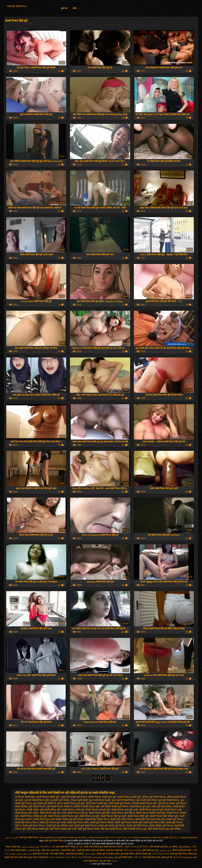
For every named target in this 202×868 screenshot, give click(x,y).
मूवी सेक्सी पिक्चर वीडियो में (60, 807)
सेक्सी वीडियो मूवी (68, 850)
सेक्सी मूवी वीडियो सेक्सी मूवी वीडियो (91, 850)
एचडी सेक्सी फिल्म (91, 861)
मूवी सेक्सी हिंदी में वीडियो (66, 847)
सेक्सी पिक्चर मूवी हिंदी (99, 813)
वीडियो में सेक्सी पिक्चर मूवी (87, 807)
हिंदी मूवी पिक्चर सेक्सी (89, 829)
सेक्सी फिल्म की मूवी (41, 854)
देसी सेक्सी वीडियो (57, 854)
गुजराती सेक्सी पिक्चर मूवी (37, 800)
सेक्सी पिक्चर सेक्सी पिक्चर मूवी (63, 816)
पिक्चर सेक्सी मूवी (13, 847)
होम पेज (64, 8)
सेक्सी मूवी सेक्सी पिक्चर (86, 826)
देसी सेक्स (14, 857)
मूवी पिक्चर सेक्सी (166, 803)
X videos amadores (188, 838)
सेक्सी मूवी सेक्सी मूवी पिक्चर (112, 826)
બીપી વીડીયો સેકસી (160, 854)
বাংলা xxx (128, 850)
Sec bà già (57, 838)
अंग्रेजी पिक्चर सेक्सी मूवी (47, 797)
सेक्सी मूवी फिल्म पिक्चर (34, 826)
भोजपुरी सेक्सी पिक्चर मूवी (144, 803)
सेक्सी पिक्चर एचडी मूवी (73, 810)
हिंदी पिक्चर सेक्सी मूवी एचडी (63, 829)
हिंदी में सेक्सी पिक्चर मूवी (135, 829)
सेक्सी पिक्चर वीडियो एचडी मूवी (151, 813)
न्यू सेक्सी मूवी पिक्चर (60, 800)
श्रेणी (74, 8)
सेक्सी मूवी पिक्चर (175, 819)
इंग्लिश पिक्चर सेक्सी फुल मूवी (102, 797)
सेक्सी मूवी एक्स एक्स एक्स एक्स (150, 819)
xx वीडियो (173, 847)
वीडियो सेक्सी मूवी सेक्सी (182, 850)
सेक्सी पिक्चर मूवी (173, 810)
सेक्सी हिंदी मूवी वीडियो (75, 854)
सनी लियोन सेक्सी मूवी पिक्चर (115, 807)
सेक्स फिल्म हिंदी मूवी (114, 850)
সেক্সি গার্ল (138, 857)
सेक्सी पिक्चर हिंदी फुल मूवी (113, 816)
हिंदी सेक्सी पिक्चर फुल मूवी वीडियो (164, 829)
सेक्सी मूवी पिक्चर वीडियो (102, 822)
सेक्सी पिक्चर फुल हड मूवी (151, 810)
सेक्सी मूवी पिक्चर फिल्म (26, 822)
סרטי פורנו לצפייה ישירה (121, 838)
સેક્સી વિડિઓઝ (85, 857)
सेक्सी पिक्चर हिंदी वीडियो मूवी (164, 816)
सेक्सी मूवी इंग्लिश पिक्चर (122, 819)
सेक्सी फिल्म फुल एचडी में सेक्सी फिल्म (34, 857)
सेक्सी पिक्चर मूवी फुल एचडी (53, 813)
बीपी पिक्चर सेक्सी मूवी (97, 803)
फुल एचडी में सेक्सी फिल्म (123, 800)
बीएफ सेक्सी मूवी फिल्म (159, 847)
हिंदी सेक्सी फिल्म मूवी (151, 857)
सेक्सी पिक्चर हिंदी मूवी (138, 816)
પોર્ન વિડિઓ (178, 857)
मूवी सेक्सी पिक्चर (37, 807)
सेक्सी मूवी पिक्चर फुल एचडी (53, 822)
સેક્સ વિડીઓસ (57, 857)
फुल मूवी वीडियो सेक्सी (123, 857)
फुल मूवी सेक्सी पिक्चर (169, 800)
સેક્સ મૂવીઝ (90, 854)
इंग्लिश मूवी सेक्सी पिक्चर (154, 797)
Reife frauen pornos (72, 838)
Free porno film (102, 838)
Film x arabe (88, 838)
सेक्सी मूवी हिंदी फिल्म (178, 854)
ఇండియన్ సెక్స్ (34, 850)
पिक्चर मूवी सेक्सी (79, 800)
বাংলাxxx (137, 850)
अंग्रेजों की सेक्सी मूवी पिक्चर (74, 797)
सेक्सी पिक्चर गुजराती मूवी (98, 810)
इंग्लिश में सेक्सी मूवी (143, 854)
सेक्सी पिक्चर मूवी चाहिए (27, 813)
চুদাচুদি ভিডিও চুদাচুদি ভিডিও (137, 847)
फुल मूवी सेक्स (105, 861)
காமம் (115, 861)
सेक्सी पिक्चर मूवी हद (77, 813)
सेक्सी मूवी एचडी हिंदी (105, 854)
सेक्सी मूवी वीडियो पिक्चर (17, 6)
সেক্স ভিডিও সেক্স (48, 847)
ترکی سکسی (165, 850)
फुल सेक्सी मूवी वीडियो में (45, 803)
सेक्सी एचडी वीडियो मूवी (93, 847)
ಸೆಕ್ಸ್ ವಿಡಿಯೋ (184, 847)
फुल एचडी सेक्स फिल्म (147, 800)
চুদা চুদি (80, 847)
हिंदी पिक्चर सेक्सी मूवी (38, 829)
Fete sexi (157, 838)
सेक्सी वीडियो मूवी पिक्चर (161, 826)
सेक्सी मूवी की (167, 857)
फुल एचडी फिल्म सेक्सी (100, 800)
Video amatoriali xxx (142, 838)
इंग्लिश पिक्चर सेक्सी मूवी (129, 797)
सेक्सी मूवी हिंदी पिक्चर (137, 826)
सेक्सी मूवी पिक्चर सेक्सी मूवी (129, 822)
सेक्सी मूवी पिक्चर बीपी (78, 822)
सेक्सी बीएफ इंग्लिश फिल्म (97, 819)
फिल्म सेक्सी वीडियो (19, 850)
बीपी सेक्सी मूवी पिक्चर (120, 803)
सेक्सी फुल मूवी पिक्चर (73, 819)
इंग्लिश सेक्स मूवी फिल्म (50, 850)
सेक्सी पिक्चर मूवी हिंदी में (123, 813)
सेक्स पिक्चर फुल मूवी (140, 807)
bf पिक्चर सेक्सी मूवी (25, 797)
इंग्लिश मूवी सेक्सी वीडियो (125, 854)
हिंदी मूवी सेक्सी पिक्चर (111, 829)
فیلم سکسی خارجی (30, 847)
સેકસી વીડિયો (71, 857)
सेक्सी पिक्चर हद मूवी (89, 816)
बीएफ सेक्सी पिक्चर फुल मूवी (71, 803)
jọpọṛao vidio (191, 857)
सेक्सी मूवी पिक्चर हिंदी (154, 822)
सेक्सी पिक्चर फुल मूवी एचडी (125, 810)
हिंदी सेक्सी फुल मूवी (150, 850)
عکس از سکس (12, 838)
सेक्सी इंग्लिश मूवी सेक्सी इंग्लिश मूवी (44, 810)
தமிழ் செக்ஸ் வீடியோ (21, 854)
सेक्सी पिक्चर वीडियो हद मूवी (33, 816)
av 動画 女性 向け (170, 838)
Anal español (45, 838)
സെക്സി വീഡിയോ (103, 857)
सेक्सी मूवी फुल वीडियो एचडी (60, 826)
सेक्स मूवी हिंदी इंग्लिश (162, 807)
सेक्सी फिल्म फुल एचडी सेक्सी (48, 819)
